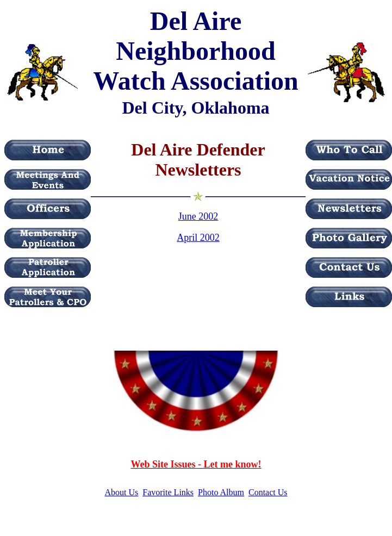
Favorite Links (168, 492)
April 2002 (198, 238)
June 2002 (198, 216)
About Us (122, 492)
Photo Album (221, 492)
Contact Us (268, 492)
